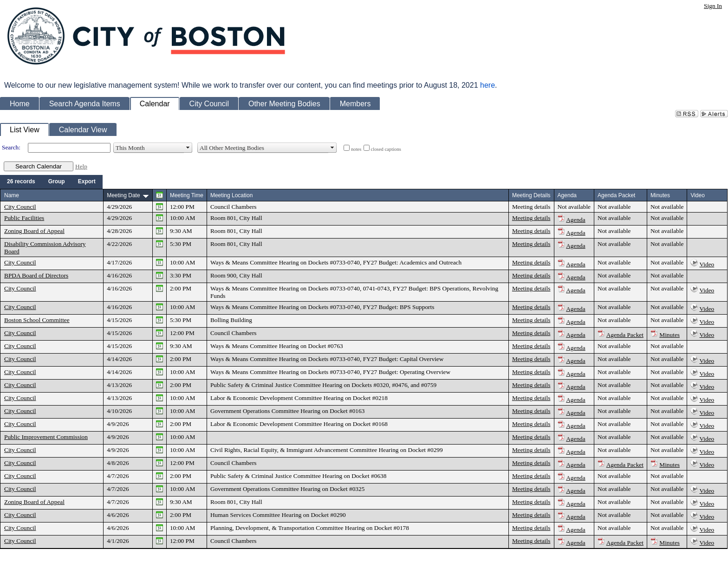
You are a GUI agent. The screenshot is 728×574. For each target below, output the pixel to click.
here (487, 85)
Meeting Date (123, 195)
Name (12, 195)
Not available (574, 207)
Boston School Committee (37, 320)
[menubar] (51, 182)
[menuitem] (21, 182)
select (188, 148)
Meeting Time (187, 195)
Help (81, 166)
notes (356, 149)
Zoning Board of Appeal (34, 231)
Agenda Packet (625, 335)
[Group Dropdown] (57, 182)
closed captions (386, 149)
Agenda (575, 220)
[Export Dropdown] (87, 182)
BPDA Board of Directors (36, 275)
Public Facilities (24, 218)
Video (707, 264)
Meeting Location (231, 195)
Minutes (669, 335)
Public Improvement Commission (46, 437)
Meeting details (531, 207)
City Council (20, 207)
